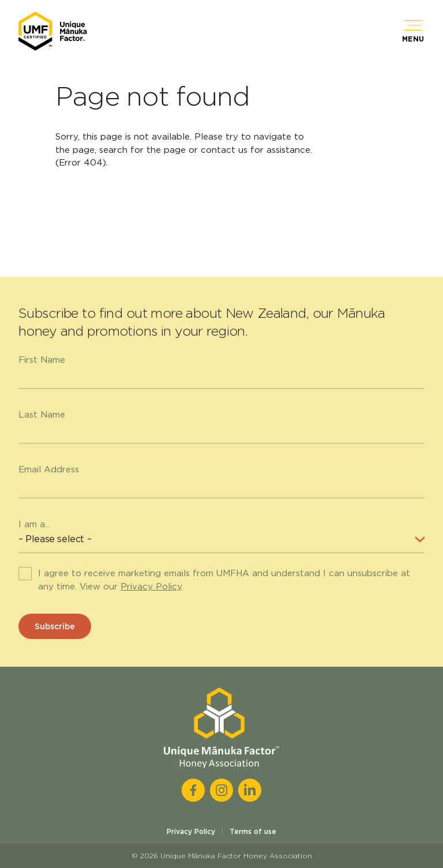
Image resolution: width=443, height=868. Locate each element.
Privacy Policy (151, 587)
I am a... (34, 524)
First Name (42, 360)
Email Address (49, 469)
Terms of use (253, 831)
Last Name (42, 415)
